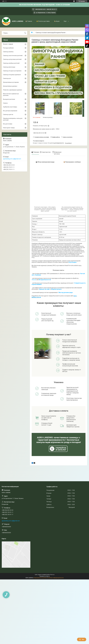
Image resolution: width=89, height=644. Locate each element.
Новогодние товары (9, 128)
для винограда (68, 292)
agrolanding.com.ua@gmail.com (12, 159)
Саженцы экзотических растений (13, 56)
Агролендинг (73, 262)
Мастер (61, 292)
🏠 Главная (29, 21)
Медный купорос (56, 289)
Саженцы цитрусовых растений (12, 59)
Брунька (42, 289)
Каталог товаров (8, 44)
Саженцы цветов (8, 114)
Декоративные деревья (10, 86)
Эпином (34, 280)
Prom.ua (52, 575)
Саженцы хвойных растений (11, 63)
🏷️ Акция (57, 21)
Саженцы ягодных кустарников (12, 71)
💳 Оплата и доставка (43, 21)
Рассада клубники (8, 48)
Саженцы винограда (9, 67)
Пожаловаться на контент (40, 578)
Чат (82, 639)
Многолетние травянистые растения (11, 95)
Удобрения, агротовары (10, 107)
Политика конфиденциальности (56, 578)
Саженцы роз (7, 78)
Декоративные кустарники (11, 82)
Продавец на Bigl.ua (45, 576)
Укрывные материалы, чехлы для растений (13, 119)
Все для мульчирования (10, 111)
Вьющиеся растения (9, 99)
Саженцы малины (8, 52)
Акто (46, 289)
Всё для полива (8, 124)
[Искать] (25, 33)
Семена (5, 103)
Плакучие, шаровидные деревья (13, 90)
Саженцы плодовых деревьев (12, 75)
